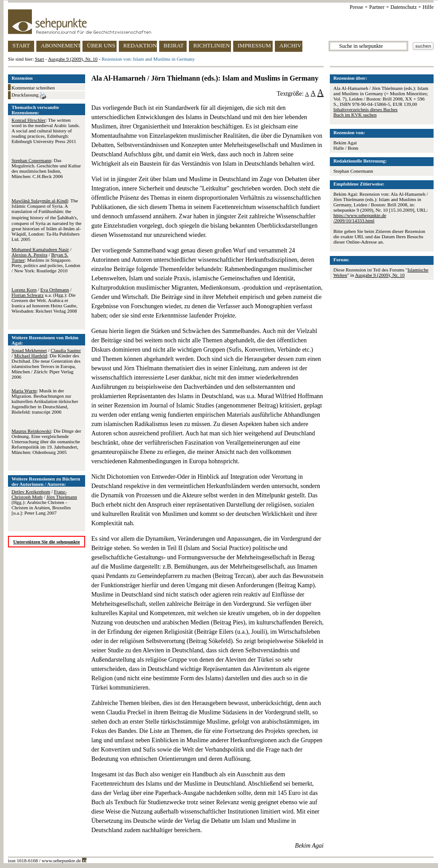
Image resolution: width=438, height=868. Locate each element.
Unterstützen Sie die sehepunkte (47, 542)
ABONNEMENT (61, 45)
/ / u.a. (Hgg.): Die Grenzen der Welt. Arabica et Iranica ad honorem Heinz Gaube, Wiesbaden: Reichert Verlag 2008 (45, 300)
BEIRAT (174, 45)
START (21, 45)
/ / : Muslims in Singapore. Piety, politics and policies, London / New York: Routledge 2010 (46, 260)
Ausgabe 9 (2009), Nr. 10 (73, 59)
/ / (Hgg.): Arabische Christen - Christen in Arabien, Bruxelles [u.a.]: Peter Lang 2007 (44, 502)
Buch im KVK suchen (355, 115)
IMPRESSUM (254, 45)
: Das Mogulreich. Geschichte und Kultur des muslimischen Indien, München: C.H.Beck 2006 (46, 168)
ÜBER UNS (101, 45)
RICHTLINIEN (211, 45)
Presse (357, 7)
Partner (377, 7)
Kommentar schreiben (33, 88)
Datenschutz (404, 7)
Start (40, 59)
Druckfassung (29, 96)
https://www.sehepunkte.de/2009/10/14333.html (360, 218)
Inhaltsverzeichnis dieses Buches (366, 109)
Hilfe (428, 7)
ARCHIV (290, 45)
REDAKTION (140, 45)
